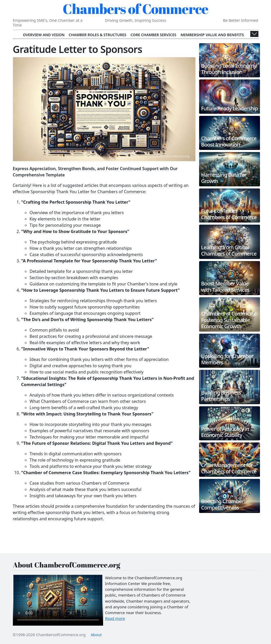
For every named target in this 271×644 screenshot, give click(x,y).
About (96, 635)
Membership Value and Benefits (212, 35)
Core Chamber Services (154, 35)
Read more (115, 618)
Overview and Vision (44, 35)
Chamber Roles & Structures (97, 35)
